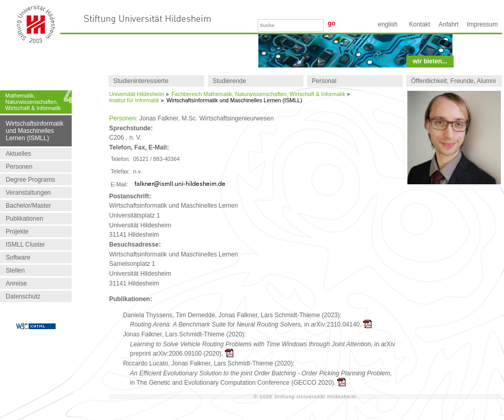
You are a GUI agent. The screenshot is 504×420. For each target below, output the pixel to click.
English (388, 24)
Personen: (123, 118)
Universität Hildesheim (137, 94)
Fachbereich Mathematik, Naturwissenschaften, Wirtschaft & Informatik (258, 94)
